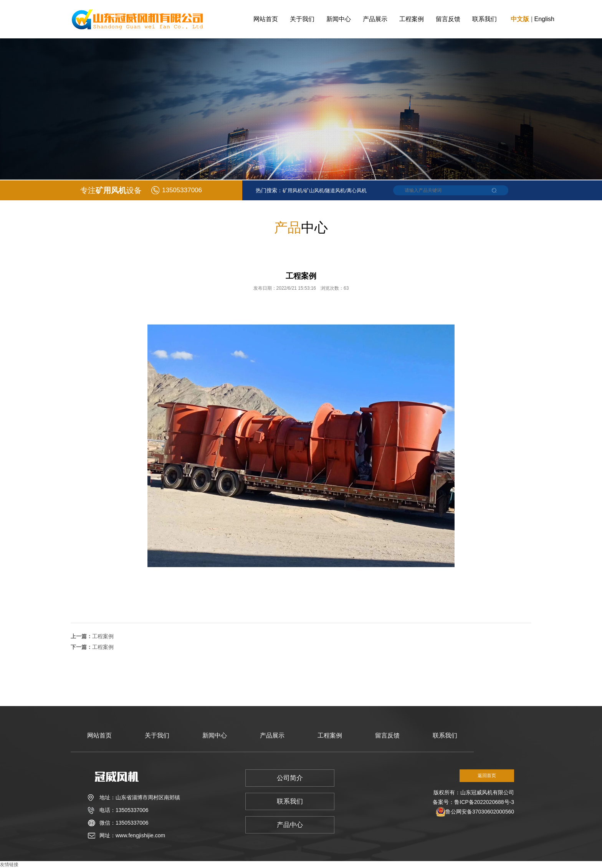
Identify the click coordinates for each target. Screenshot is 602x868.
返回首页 (487, 776)
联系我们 (485, 19)
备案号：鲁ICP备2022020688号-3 (473, 802)
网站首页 (266, 19)
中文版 (520, 19)
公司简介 (290, 778)
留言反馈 (448, 19)
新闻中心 (339, 19)
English (544, 19)
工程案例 (412, 19)
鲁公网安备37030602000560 (480, 812)
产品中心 (290, 825)
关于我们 (302, 19)
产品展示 (375, 19)
